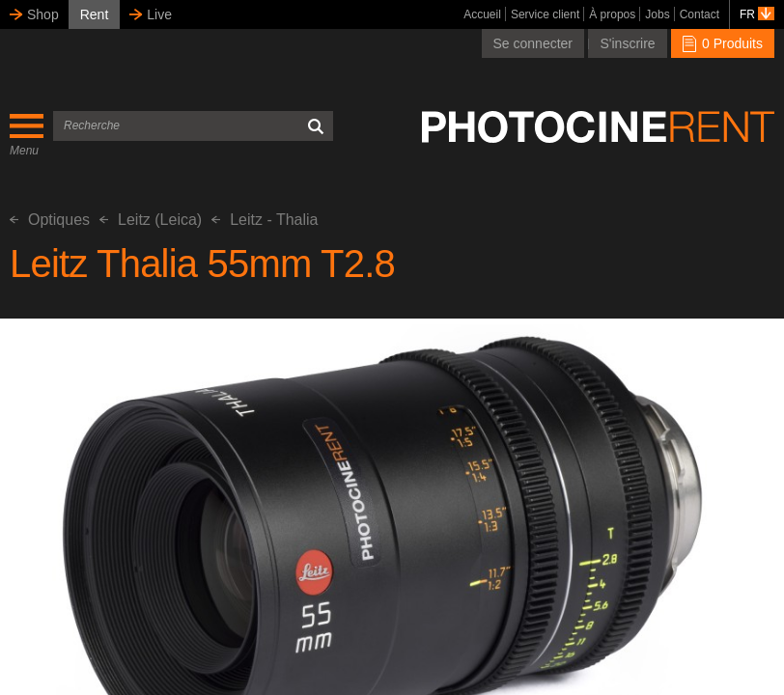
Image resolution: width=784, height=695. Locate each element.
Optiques (50, 220)
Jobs (657, 14)
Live (159, 14)
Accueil (482, 14)
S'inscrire (627, 43)
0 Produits (723, 43)
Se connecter (533, 43)
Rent (95, 14)
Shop (43, 14)
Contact (700, 14)
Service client (545, 14)
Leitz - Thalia (265, 220)
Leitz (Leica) (151, 220)
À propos (612, 14)
